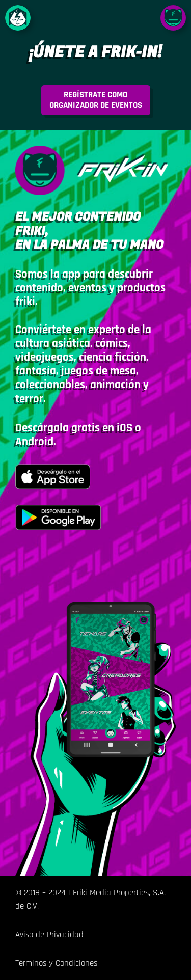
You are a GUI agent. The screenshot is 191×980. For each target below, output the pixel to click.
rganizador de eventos (96, 100)
